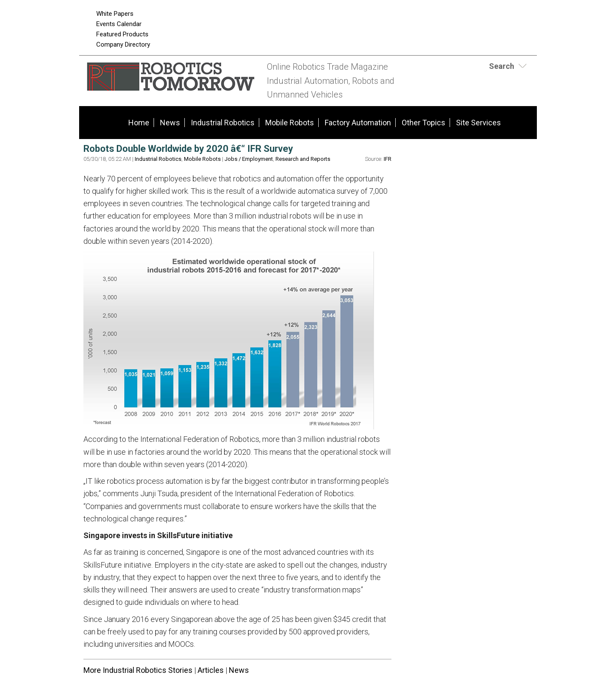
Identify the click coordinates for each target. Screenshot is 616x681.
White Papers (115, 14)
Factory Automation (358, 123)
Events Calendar (119, 24)
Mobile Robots (290, 123)
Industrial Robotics (223, 123)
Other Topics (423, 123)
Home (139, 123)
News (170, 123)
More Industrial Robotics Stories (138, 670)
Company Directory (123, 44)
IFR (388, 159)
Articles (211, 670)
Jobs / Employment (249, 159)
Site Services (478, 123)
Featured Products (122, 34)
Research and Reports (303, 159)
